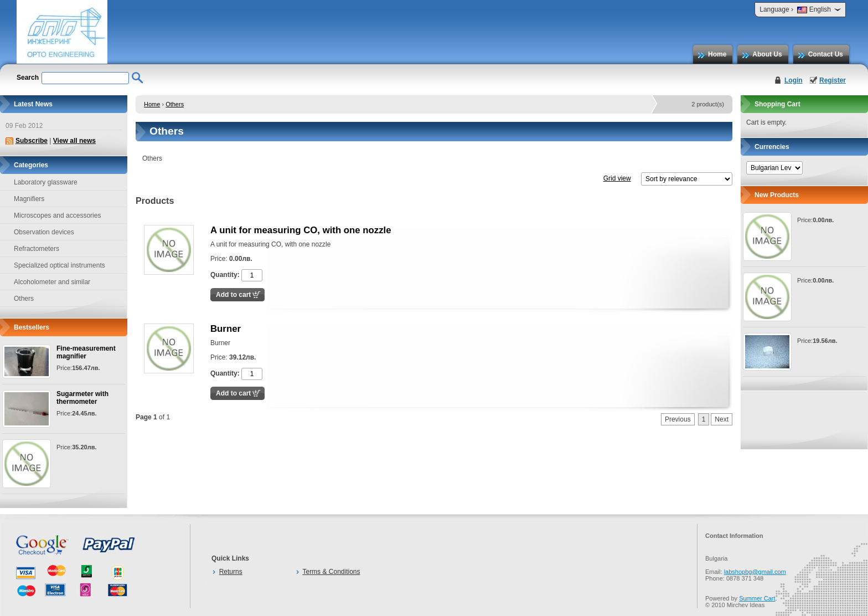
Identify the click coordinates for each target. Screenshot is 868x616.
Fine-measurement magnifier (86, 352)
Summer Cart (757, 598)
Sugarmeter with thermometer (82, 398)
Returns (231, 572)
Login (794, 80)
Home (717, 54)
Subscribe (32, 141)
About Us (767, 54)
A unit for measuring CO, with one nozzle (301, 230)
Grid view (617, 178)
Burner (226, 329)
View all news (74, 141)
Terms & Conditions (331, 572)
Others (175, 104)
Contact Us (826, 54)
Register (833, 80)
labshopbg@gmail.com (755, 572)
